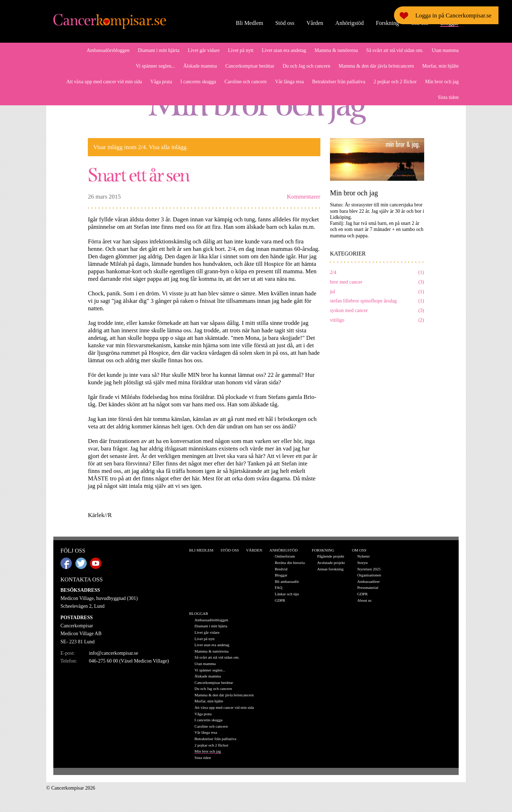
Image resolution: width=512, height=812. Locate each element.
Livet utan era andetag (284, 50)
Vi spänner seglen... (155, 66)
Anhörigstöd (350, 23)
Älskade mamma (200, 66)
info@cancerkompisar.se (113, 653)
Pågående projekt (331, 556)
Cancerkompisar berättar (250, 66)
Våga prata (161, 82)
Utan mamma (445, 50)
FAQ (279, 587)
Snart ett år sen (138, 174)
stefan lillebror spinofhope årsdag (377, 301)
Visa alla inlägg (167, 147)
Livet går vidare (204, 50)
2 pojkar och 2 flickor (395, 82)
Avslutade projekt (331, 563)
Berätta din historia (290, 563)
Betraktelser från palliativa (339, 82)
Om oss (420, 23)
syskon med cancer (377, 311)
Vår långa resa (290, 82)
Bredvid (281, 569)
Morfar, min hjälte (441, 66)
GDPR (280, 600)
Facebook (66, 563)
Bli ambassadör (287, 581)
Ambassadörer (369, 581)
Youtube (96, 563)
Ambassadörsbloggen (108, 50)
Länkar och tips (287, 594)
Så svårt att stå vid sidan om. (395, 50)
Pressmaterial (368, 587)
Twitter (81, 563)
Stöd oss (285, 23)
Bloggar (449, 23)
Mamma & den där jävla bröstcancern (376, 66)
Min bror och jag (442, 82)
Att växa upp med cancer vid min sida (104, 82)
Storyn (362, 563)
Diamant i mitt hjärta (159, 50)
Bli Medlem (249, 23)
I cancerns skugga (198, 82)
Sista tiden (448, 97)
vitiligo (377, 320)
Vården (315, 23)
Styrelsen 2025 (369, 569)
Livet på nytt (241, 50)
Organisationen (369, 575)
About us (364, 600)
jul (377, 292)
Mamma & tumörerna (336, 50)
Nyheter (364, 556)
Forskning (387, 23)
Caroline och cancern (246, 82)
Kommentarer (304, 197)
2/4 (377, 273)
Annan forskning (330, 569)
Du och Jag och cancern (306, 66)
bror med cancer (377, 282)
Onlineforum (285, 556)
